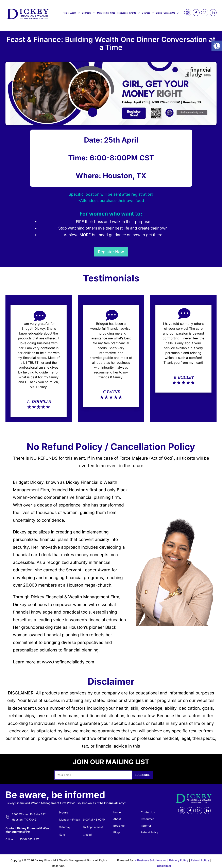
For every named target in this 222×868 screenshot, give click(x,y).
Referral (146, 822)
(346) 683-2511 (30, 835)
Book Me (119, 822)
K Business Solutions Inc (151, 856)
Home (66, 13)
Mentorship (103, 13)
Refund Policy (149, 829)
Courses (146, 13)
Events (133, 13)
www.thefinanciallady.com (68, 658)
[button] (217, 46)
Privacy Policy (179, 856)
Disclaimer (164, 862)
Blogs (159, 13)
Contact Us (169, 13)
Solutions (87, 13)
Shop (113, 13)
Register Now (111, 248)
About (73, 13)
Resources (122, 13)
